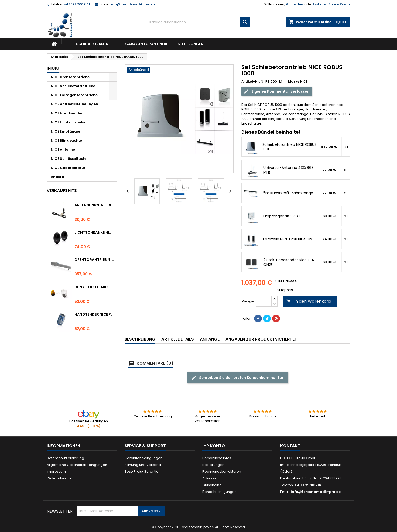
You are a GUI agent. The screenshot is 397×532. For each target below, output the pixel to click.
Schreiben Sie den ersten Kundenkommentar (237, 378)
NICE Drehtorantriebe (70, 77)
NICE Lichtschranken (69, 122)
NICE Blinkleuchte (66, 140)
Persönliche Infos (217, 458)
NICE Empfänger (66, 131)
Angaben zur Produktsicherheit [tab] (262, 339)
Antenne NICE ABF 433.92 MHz (94, 205)
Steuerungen (190, 44)
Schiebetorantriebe (96, 44)
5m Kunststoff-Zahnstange (288, 193)
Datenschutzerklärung (65, 458)
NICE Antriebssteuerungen (74, 104)
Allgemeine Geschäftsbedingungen (77, 465)
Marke (294, 82)
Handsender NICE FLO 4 (94, 314)
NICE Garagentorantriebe (74, 95)
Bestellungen (213, 465)
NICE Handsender (67, 113)
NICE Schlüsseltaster (69, 159)
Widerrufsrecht (59, 478)
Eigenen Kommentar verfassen (277, 91)
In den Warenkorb (309, 301)
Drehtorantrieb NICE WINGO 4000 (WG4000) (94, 260)
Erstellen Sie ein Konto (331, 4)
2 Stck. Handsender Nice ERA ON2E (289, 262)
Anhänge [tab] (210, 339)
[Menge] (264, 301)
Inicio (53, 68)
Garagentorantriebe (146, 44)
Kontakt (290, 446)
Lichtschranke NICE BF (94, 232)
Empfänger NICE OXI (282, 216)
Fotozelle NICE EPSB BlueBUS (288, 239)
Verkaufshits (62, 191)
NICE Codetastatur (68, 168)
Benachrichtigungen (220, 492)
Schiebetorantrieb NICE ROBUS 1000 (289, 147)
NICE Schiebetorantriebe (73, 86)
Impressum (56, 471)
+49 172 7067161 (77, 4)
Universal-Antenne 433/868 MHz (289, 170)
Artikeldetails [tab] (178, 339)
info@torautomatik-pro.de (133, 4)
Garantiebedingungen (143, 458)
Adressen (211, 478)
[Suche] (199, 22)
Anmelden (295, 4)
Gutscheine (212, 485)
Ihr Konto (214, 446)
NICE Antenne (63, 150)
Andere (57, 177)
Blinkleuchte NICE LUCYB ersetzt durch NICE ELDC (94, 287)
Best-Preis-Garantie (142, 471)
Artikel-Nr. (251, 82)
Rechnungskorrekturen (222, 471)
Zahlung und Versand (143, 465)
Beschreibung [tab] (140, 339)
